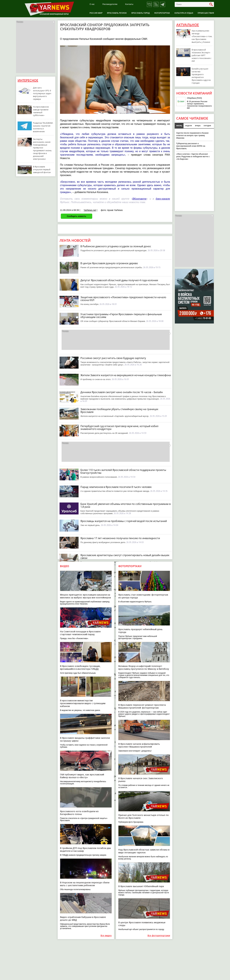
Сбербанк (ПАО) (194, 98)
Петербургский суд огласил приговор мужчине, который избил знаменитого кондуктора (119, 428)
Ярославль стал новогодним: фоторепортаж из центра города (143, 596)
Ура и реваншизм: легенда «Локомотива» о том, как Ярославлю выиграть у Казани (202, 36)
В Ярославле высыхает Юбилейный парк (141, 886)
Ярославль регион (117, 13)
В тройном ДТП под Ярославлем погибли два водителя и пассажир (85, 849)
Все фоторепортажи (159, 936)
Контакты (129, 4)
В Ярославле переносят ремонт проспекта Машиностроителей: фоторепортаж (142, 706)
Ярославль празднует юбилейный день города (140, 631)
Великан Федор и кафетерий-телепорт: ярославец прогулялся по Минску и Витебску (144, 667)
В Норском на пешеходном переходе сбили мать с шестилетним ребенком (85, 884)
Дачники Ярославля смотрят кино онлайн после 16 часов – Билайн (122, 392)
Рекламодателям (110, 4)
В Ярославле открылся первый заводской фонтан (42, 169)
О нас (92, 4)
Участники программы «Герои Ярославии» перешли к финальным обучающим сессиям (121, 316)
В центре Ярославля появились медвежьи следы (142, 924)
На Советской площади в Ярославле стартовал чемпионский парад (80, 633)
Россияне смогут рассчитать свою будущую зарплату (113, 358)
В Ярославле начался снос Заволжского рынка (141, 780)
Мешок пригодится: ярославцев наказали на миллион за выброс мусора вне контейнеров (85, 596)
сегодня (207, 126)
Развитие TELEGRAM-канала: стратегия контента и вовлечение (43, 127)
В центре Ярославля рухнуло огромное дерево (109, 263)
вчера (198, 126)
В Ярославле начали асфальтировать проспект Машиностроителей (139, 745)
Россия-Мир (96, 13)
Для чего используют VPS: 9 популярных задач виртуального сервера (42, 93)
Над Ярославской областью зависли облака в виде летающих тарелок (144, 851)
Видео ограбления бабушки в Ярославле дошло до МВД (83, 918)
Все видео (106, 936)
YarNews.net (90, 210)
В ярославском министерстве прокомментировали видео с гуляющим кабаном (83, 703)
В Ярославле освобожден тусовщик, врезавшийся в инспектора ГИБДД (80, 667)
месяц (179, 126)
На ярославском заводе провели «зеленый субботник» (41, 111)
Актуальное (188, 25)
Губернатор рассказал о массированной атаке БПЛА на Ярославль (191, 146)
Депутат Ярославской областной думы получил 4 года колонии (119, 280)
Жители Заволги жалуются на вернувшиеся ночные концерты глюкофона (126, 375)
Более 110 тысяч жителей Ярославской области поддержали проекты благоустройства (123, 471)
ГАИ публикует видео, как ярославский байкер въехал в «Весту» (82, 776)
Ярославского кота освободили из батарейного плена (79, 813)
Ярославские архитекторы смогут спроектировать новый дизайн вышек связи (125, 557)
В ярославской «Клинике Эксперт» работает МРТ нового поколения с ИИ (201, 55)
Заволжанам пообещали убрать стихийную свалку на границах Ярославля (119, 411)
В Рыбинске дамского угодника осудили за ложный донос (116, 246)
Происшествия (206, 13)
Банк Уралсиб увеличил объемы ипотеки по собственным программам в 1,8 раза (126, 505)
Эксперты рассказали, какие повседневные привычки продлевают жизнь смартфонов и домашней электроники (42, 149)
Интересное (28, 80)
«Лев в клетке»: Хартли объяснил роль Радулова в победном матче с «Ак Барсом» (193, 157)
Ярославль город (141, 13)
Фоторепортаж (162, 13)
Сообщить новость (76, 216)
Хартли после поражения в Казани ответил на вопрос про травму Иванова (192, 135)
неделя (188, 126)
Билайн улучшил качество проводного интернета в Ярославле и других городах (201, 76)
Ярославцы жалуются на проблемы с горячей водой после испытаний (124, 521)
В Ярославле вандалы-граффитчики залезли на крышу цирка (85, 739)
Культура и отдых (184, 13)
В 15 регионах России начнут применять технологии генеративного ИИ (199, 105)
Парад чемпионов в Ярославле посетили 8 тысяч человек (116, 487)
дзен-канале (163, 199)
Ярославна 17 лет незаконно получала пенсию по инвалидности (120, 538)
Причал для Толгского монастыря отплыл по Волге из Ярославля (144, 816)
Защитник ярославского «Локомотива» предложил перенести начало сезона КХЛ (123, 299)
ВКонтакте (140, 199)
